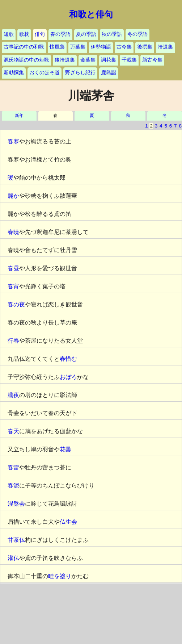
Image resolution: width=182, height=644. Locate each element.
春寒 (13, 141)
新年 (19, 116)
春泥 (13, 486)
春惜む (68, 359)
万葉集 (78, 47)
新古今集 (152, 60)
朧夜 (13, 395)
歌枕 (24, 34)
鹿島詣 (109, 73)
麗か (13, 196)
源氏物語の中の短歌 (26, 60)
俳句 (40, 34)
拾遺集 (165, 47)
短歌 (9, 34)
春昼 (13, 268)
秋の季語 (112, 34)
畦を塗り (60, 576)
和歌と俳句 (91, 14)
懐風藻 (57, 47)
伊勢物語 (101, 47)
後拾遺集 (65, 60)
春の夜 (16, 304)
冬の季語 (137, 34)
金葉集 (88, 60)
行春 (13, 341)
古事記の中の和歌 (24, 47)
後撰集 (145, 47)
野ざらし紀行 (80, 73)
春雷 (13, 467)
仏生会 (68, 522)
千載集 (129, 60)
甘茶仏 (16, 540)
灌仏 (13, 558)
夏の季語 (86, 34)
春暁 (13, 232)
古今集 (124, 47)
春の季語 (60, 34)
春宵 (13, 286)
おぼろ (68, 377)
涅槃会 (16, 504)
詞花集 (109, 60)
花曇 (65, 449)
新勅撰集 (14, 73)
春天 (13, 431)
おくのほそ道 (45, 73)
